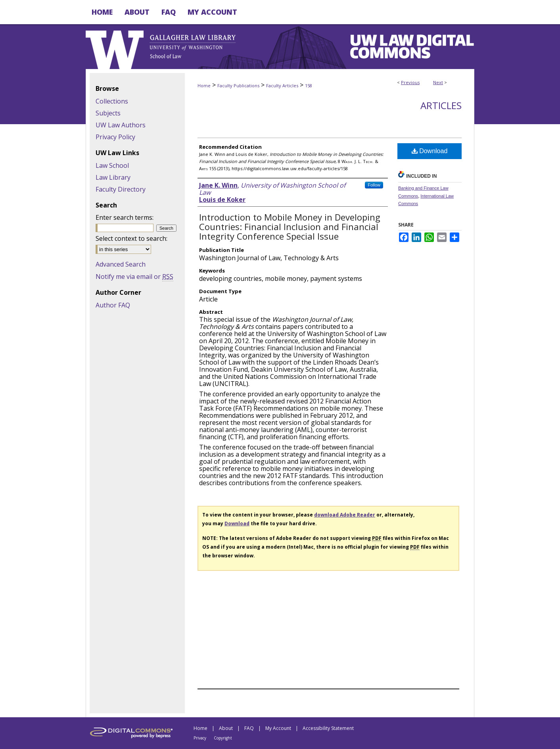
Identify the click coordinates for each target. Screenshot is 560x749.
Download (430, 151)
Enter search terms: (125, 217)
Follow (374, 185)
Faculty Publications (238, 85)
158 (309, 85)
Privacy (200, 738)
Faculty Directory (121, 189)
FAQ (249, 728)
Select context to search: (131, 238)
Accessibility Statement (328, 728)
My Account (278, 728)
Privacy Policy (115, 137)
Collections (112, 101)
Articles (441, 105)
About (226, 728)
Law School (112, 165)
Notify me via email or (134, 277)
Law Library (113, 177)
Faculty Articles (282, 85)
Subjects (108, 113)
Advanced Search (121, 264)
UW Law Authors (121, 125)
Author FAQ (113, 305)
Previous (410, 82)
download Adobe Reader (345, 515)
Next (438, 82)
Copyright (223, 738)
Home (204, 85)
